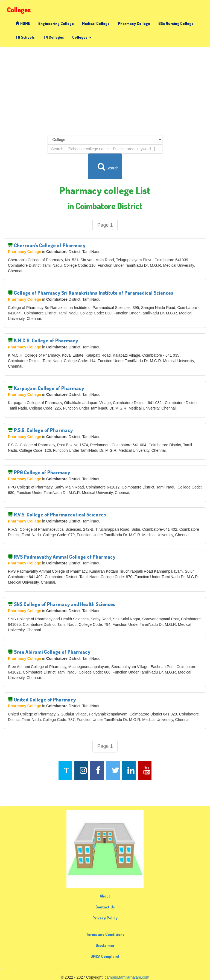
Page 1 (105, 225)
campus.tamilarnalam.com (127, 977)
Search (105, 166)
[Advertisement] (105, 91)
